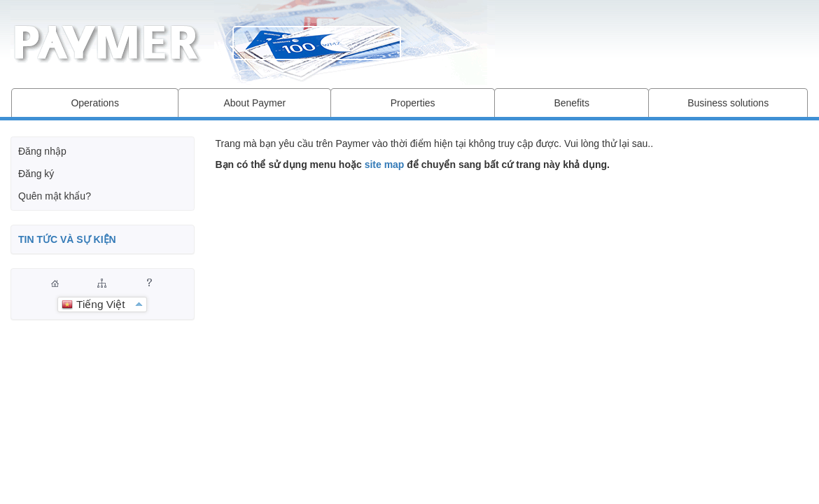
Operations (94, 103)
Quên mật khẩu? (55, 196)
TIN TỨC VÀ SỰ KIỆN (67, 239)
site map (385, 164)
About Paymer (254, 103)
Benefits (572, 103)
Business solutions (728, 103)
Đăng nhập (42, 151)
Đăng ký (36, 174)
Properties (413, 103)
